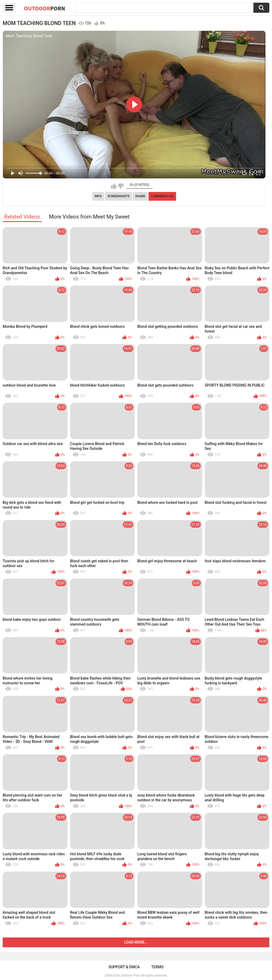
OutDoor (44, 8)
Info (98, 196)
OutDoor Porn (130, 975)
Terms (158, 967)
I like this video (114, 186)
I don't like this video (121, 186)
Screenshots (119, 196)
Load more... (136, 942)
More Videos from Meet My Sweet (89, 217)
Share (140, 196)
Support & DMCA (124, 967)
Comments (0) (162, 196)
